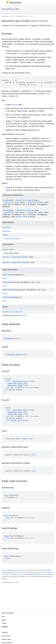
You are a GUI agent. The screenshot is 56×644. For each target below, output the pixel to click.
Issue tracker (6, 636)
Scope (15, 105)
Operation (7, 231)
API (12, 16)
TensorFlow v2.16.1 (10, 9)
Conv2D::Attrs (22, 217)
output (5, 235)
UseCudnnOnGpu (9, 297)
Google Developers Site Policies (31, 574)
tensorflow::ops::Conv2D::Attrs (13, 312)
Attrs (22, 134)
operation (7, 227)
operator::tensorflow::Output (15, 262)
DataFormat (7, 275)
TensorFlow (5, 16)
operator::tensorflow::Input (14, 257)
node (4, 249)
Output (9, 188)
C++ (32, 16)
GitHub (4, 620)
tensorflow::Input (12, 202)
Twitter (4, 623)
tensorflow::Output (12, 239)
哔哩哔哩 (5, 627)
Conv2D (5, 200)
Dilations (6, 282)
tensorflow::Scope (24, 200)
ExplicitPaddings (10, 290)
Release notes (6, 639)
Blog (3, 617)
